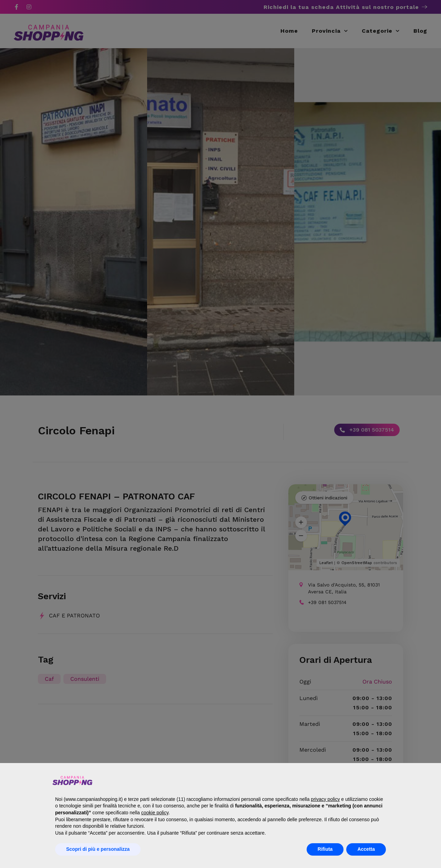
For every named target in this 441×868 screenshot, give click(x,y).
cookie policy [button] (155, 813)
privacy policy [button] (325, 799)
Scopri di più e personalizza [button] (98, 849)
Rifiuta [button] (325, 849)
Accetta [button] (366, 849)
